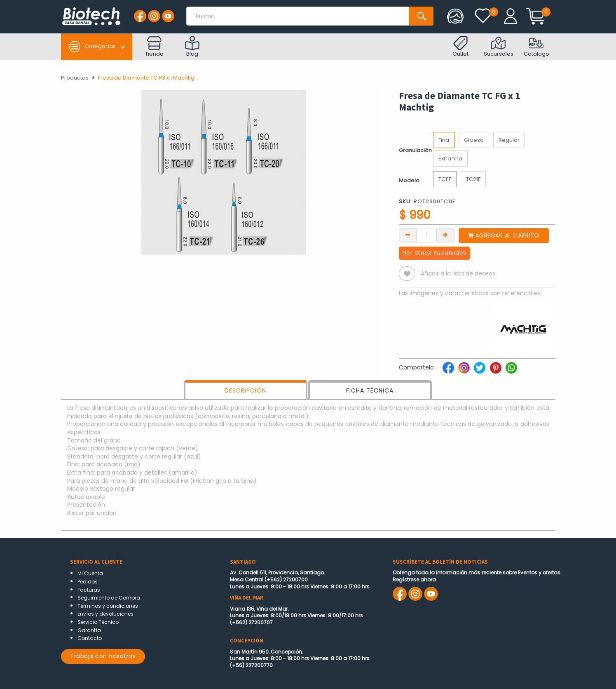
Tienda (154, 47)
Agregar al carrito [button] (504, 235)
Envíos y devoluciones (105, 614)
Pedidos (88, 582)
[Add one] (445, 235)
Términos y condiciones (108, 606)
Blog (192, 47)
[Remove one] (408, 235)
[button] (407, 274)
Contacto (90, 638)
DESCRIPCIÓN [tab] (245, 390)
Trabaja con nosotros (103, 656)
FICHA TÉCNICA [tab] (370, 390)
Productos (75, 78)
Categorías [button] (92, 47)
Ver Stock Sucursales (434, 253)
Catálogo (536, 47)
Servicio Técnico (98, 622)
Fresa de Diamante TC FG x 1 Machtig (146, 78)
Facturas (89, 590)
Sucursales (499, 47)
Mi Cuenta (90, 573)
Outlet (460, 47)
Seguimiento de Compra (109, 598)
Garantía (89, 630)
